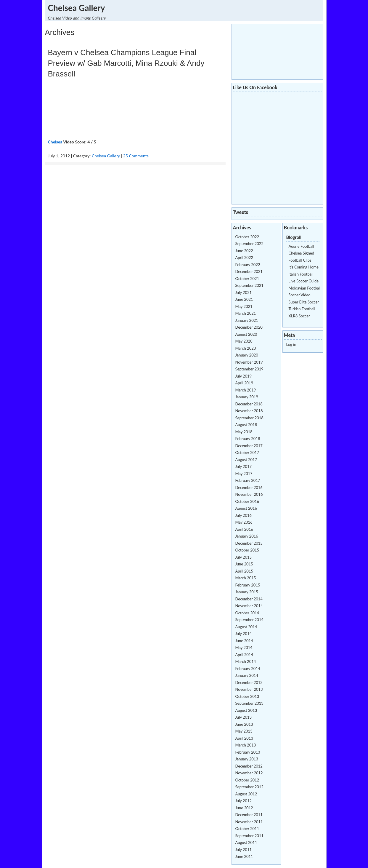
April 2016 (244, 529)
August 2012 (246, 794)
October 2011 (247, 829)
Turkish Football (302, 309)
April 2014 (244, 655)
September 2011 (249, 836)
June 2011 (244, 856)
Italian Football (301, 274)
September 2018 (249, 418)
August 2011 (246, 843)
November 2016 (249, 494)
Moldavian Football (305, 288)
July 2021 (244, 292)
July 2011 (244, 850)
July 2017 (244, 466)
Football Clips (300, 260)
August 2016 (246, 508)
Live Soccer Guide (304, 281)
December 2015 (249, 543)
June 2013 (244, 724)
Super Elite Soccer (304, 302)
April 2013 (244, 738)
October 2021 (247, 279)
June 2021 (244, 299)
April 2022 (244, 258)
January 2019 (247, 397)
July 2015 (244, 557)
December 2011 (249, 815)
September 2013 (249, 703)
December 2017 (249, 446)
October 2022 (247, 237)
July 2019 (244, 376)
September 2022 (249, 244)
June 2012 (244, 808)
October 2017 (247, 453)
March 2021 (246, 313)
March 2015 (246, 578)
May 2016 (244, 522)
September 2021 (249, 285)
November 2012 (249, 773)
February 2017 (248, 480)
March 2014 (246, 661)
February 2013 (248, 752)
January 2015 (247, 592)
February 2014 (248, 669)
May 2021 (244, 306)
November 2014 (249, 606)
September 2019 (249, 369)
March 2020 (246, 348)
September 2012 (249, 787)
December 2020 (249, 327)
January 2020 (247, 355)
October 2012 (247, 780)
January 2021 (247, 320)
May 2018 (244, 432)
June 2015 (244, 564)
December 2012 (249, 766)
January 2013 (247, 759)
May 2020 (244, 341)
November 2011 (249, 822)
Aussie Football (301, 246)
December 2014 (249, 599)
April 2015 (244, 571)
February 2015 (248, 585)
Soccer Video (300, 295)
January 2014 (247, 675)
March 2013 (246, 745)
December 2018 (249, 404)
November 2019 (249, 362)
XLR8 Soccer (299, 316)
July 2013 (244, 717)
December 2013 (249, 682)
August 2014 (246, 627)
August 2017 (246, 460)
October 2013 (247, 696)
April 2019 (244, 383)
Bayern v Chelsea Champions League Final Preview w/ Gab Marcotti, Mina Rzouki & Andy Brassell (126, 63)
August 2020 (246, 334)
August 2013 (246, 710)
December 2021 (249, 271)
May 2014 (244, 648)
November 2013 (249, 689)
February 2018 (248, 439)
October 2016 (247, 501)
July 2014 (244, 634)
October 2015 (247, 550)
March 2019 (246, 390)
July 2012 (244, 801)
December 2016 (249, 487)
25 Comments (136, 156)
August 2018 (246, 425)
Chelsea (55, 142)
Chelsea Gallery (77, 8)
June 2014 (244, 641)
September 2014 (249, 620)
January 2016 (247, 536)
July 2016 (244, 515)
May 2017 (244, 474)
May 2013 (244, 731)
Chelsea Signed (301, 253)
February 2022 (248, 265)
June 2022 (244, 251)
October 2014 (247, 613)
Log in (291, 344)
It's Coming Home (304, 267)
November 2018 (249, 411)
